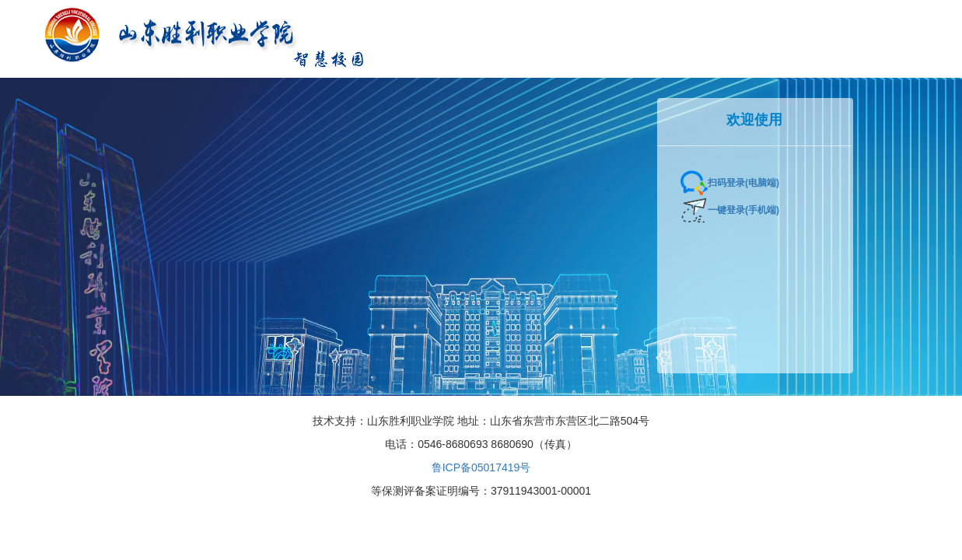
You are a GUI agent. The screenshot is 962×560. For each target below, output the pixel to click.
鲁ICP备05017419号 (481, 467)
